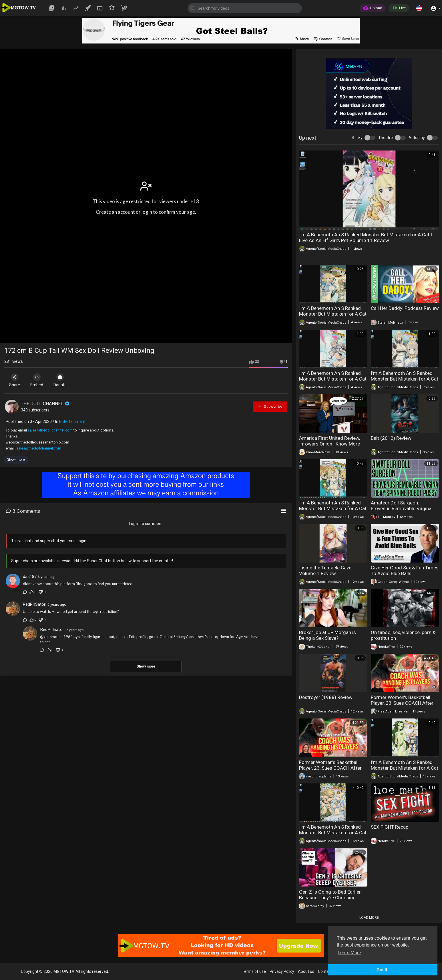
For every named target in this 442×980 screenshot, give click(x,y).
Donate (62, 380)
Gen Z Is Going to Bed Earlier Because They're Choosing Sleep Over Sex (330, 898)
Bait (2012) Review (391, 438)
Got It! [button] (383, 970)
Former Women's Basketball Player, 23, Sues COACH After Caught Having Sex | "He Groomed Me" (402, 706)
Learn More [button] (349, 953)
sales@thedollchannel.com (50, 430)
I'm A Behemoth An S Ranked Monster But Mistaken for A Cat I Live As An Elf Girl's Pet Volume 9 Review (333, 382)
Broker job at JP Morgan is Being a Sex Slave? (327, 635)
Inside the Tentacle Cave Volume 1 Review (325, 571)
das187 (30, 577)
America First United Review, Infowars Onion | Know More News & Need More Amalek (329, 444)
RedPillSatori (35, 604)
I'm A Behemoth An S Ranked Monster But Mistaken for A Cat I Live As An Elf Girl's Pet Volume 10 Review (333, 317)
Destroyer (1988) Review (326, 697)
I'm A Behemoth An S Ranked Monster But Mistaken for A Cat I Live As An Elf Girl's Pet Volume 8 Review (405, 382)
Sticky (357, 138)
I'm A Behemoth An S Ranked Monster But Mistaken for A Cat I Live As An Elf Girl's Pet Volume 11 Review (366, 237)
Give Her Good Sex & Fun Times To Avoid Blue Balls (405, 571)
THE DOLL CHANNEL (46, 404)
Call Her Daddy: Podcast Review (405, 308)
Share (15, 380)
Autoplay (417, 138)
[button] (419, 8)
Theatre (386, 138)
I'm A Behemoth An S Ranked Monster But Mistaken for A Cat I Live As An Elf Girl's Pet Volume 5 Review (333, 836)
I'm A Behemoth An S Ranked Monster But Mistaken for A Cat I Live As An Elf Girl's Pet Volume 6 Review (405, 771)
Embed (38, 380)
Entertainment (72, 421)
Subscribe (270, 406)
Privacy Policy (282, 971)
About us (306, 971)
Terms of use (254, 971)
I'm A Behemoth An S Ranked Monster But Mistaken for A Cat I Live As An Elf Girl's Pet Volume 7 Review (333, 511)
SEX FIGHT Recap (390, 827)
